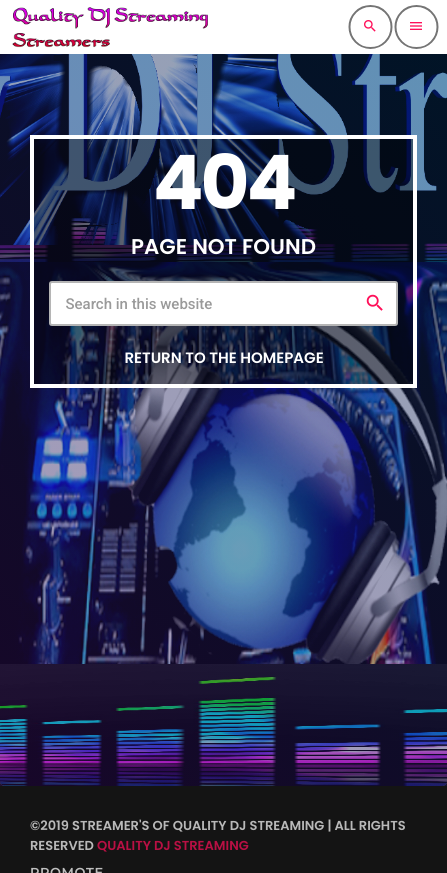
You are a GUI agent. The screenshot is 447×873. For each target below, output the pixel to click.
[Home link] (110, 27)
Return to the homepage (223, 358)
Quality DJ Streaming (173, 845)
